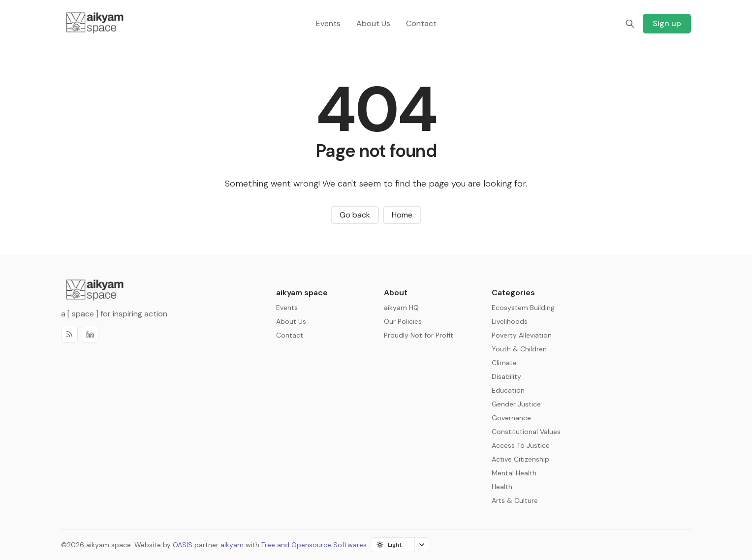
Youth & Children (519, 349)
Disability (506, 376)
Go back (355, 215)
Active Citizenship (520, 459)
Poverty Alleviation (522, 335)
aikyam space (109, 545)
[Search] (630, 24)
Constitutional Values (526, 432)
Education (508, 390)
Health (502, 487)
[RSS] (69, 334)
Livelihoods (510, 321)
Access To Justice (521, 445)
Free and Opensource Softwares (314, 545)
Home (402, 215)
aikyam (232, 545)
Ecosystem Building (523, 308)
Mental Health (514, 473)
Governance (511, 418)
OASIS (183, 545)
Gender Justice (516, 404)
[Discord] (90, 334)
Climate (504, 363)
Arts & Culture (515, 500)
